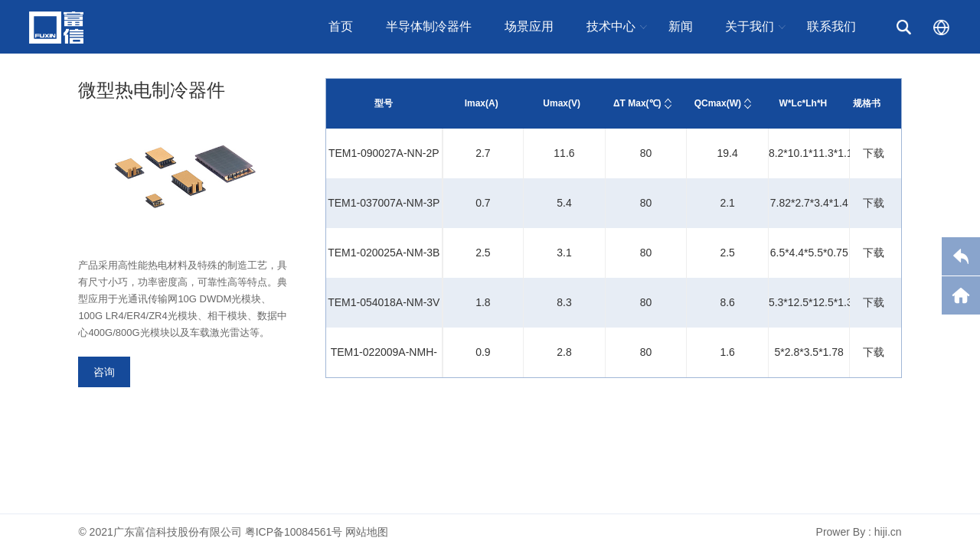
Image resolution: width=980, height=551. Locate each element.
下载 (874, 153)
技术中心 (611, 26)
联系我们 (831, 26)
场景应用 (529, 26)
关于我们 (750, 26)
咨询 (104, 372)
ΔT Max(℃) (637, 103)
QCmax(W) (718, 103)
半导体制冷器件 (429, 26)
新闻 (681, 26)
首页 (341, 26)
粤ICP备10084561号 (294, 532)
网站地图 (367, 532)
